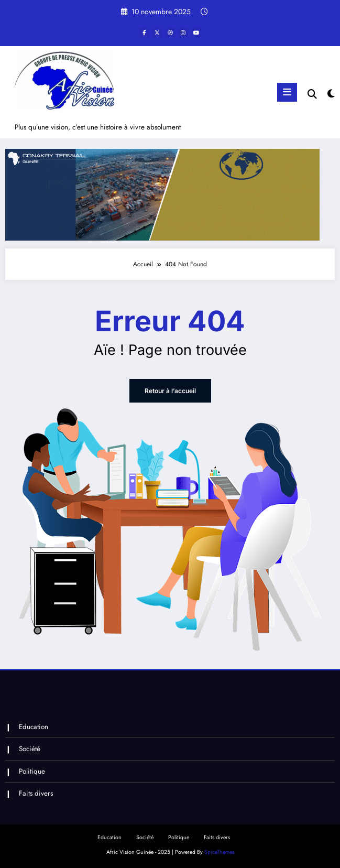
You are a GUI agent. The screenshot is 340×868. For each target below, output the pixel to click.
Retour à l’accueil (170, 391)
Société (30, 749)
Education (34, 727)
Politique (32, 771)
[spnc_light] (330, 94)
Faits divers (36, 793)
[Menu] (287, 92)
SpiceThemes (219, 852)
